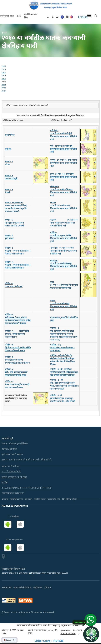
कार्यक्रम (5, 499)
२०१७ (4, 69)
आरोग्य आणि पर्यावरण (11, 466)
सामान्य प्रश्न (7, 587)
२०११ (4, 88)
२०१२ (4, 85)
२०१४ (4, 79)
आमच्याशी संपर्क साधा (22, 587)
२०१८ (4, 66)
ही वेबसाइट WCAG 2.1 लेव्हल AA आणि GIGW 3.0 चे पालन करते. (28, 613)
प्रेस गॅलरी (28, 499)
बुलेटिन (4, 482)
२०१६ (4, 72)
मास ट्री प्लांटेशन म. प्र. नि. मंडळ (14, 477)
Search (96, 16)
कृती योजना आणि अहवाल (12, 454)
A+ (58, 17)
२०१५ (4, 75)
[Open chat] (91, 634)
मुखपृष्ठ (4, 32)
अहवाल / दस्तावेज (9, 449)
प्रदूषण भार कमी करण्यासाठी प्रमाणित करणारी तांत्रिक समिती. (27, 460)
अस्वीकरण (38, 587)
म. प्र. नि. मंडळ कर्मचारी (11, 472)
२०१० (4, 91)
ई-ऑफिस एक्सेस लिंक (31, 16)
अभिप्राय (47, 587)
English (83, 17)
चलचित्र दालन (40, 499)
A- (48, 17)
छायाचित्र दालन (17, 499)
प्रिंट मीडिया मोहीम (70, 499)
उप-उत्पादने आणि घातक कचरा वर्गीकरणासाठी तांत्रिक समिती (26, 488)
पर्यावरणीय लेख (54, 499)
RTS (19, 16)
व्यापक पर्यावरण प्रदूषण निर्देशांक (15, 444)
